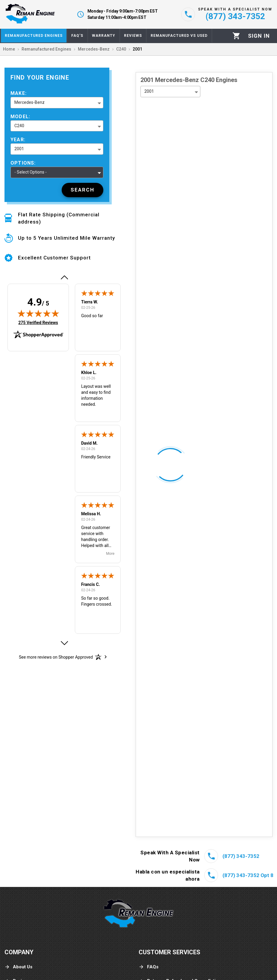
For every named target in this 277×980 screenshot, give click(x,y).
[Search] (83, 190)
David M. (89, 443)
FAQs (149, 967)
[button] (64, 277)
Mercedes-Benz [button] (29, 102)
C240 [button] (19, 126)
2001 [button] (19, 149)
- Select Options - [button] (31, 172)
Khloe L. (89, 373)
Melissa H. (91, 514)
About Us (18, 967)
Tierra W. (90, 302)
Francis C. (91, 584)
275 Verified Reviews (38, 323)
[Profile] (259, 36)
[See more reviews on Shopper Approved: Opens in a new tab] (56, 657)
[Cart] (236, 36)
